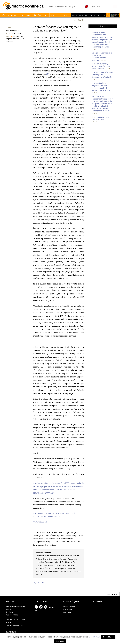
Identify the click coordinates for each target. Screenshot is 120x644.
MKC (113, 15)
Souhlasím (60, 641)
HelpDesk (67, 612)
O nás (67, 15)
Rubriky (15, 15)
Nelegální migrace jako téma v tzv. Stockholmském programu (102, 56)
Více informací (94, 637)
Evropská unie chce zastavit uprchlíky (100, 118)
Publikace (26, 15)
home (74, 20)
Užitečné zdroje (41, 15)
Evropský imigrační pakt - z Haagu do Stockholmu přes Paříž (102, 75)
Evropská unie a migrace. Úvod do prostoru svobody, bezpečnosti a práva (101, 87)
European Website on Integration (88, 15)
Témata (5, 15)
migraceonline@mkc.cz (15, 625)
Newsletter (56, 15)
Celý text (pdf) (39, 582)
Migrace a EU (18, 36)
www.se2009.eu (40, 522)
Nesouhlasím (108, 637)
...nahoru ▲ (112, 594)
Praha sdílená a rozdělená (70, 608)
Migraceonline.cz (25, 6)
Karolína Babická (13, 30)
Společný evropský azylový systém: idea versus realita (101, 66)
